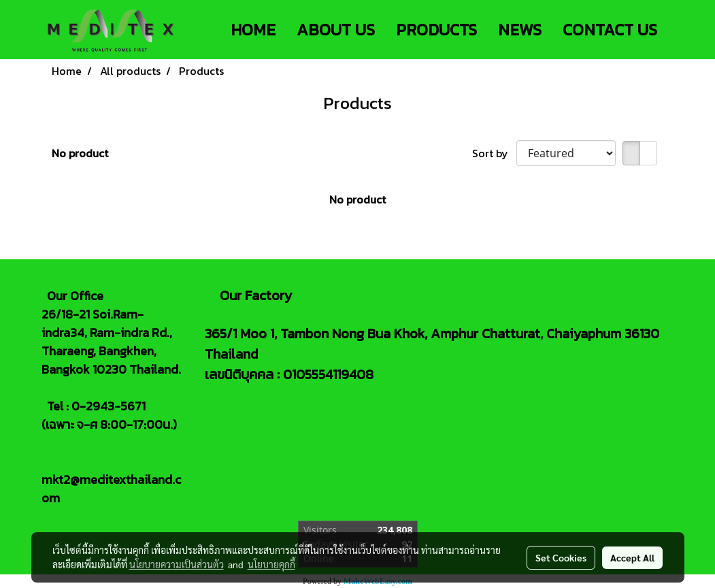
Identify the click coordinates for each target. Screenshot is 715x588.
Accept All (632, 557)
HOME (253, 30)
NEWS (520, 30)
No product (80, 153)
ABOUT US (336, 30)
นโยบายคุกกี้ (271, 564)
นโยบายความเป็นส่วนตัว (177, 564)
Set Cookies (561, 557)
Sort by (494, 153)
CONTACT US (610, 30)
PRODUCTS (436, 30)
